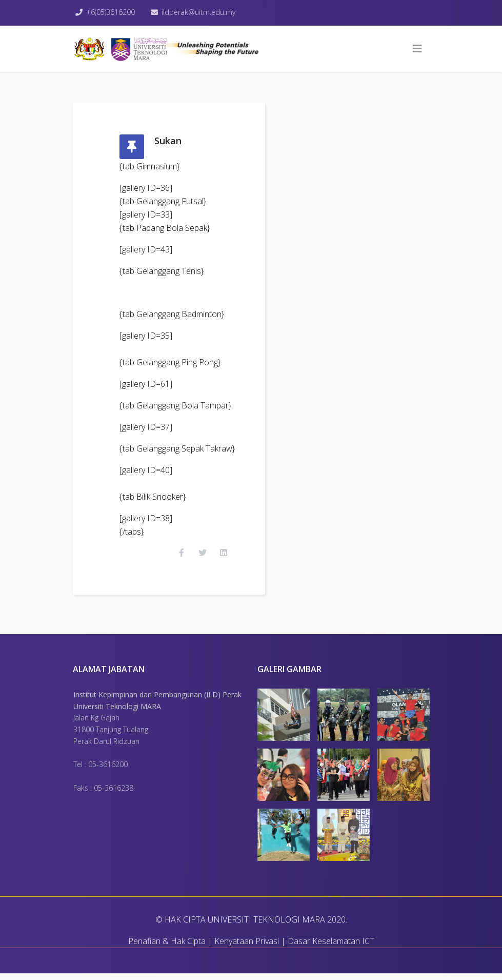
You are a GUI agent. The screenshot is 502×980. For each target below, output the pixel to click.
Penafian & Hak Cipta (167, 948)
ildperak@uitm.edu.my (201, 12)
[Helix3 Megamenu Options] (417, 49)
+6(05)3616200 (112, 12)
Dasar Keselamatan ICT (331, 948)
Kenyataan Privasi (247, 948)
